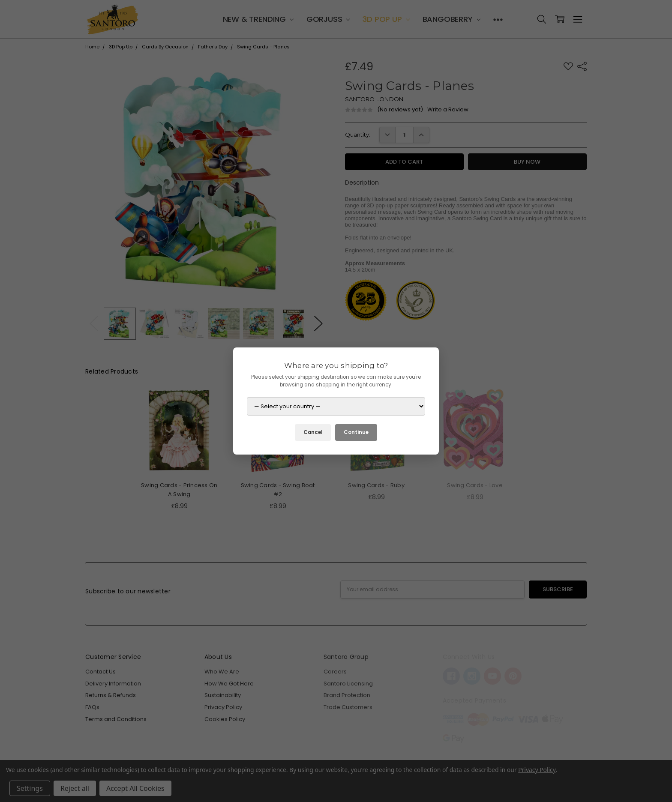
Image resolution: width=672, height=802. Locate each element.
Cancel (313, 432)
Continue (356, 432)
